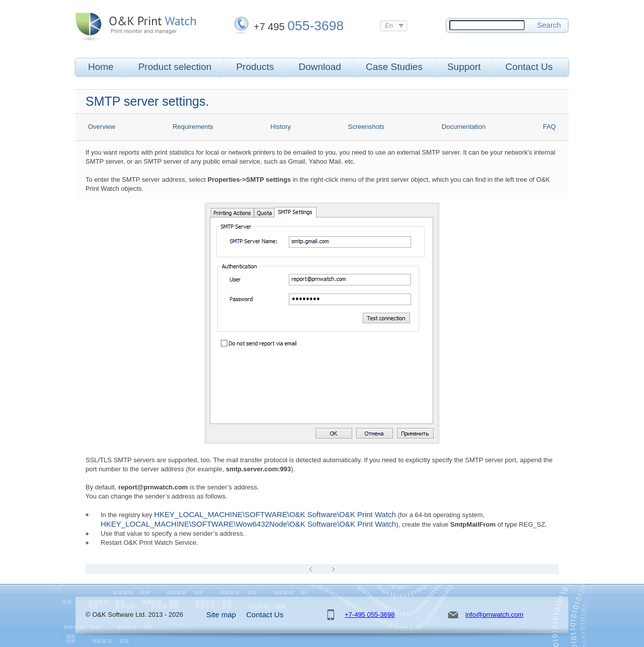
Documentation (464, 127)
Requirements (193, 127)
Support (464, 67)
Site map (221, 615)
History (281, 127)
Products (255, 67)
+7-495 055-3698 (370, 615)
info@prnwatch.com (494, 615)
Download (320, 67)
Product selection (175, 67)
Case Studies (394, 67)
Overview (102, 127)
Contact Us (529, 67)
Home (101, 67)
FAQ (549, 127)
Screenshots (366, 127)
